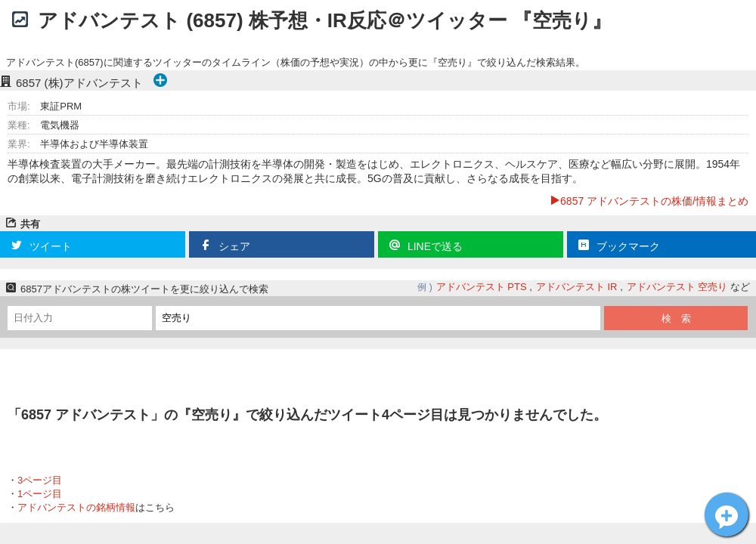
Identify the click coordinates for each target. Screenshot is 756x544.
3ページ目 (40, 480)
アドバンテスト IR (577, 287)
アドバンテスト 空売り (677, 287)
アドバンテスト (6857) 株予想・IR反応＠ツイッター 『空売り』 (325, 20)
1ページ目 (40, 494)
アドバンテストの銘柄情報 (76, 507)
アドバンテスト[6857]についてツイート (727, 515)
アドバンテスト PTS (482, 287)
